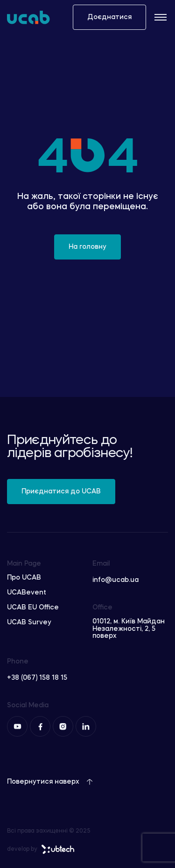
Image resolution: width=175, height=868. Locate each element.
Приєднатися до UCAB (61, 492)
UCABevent (27, 593)
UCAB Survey (29, 622)
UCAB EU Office (33, 608)
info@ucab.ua (115, 580)
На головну (87, 247)
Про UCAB (24, 578)
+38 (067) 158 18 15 (37, 678)
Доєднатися (109, 17)
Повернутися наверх (50, 782)
